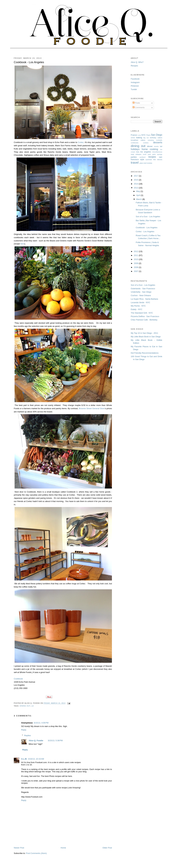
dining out (25, 706)
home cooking (150, 149)
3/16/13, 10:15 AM (36, 759)
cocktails (159, 140)
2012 (136, 251)
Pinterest (135, 86)
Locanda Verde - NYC (140, 302)
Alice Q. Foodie (36, 741)
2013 (136, 188)
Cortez (81, 142)
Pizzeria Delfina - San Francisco (145, 316)
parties (134, 157)
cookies (146, 143)
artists (133, 138)
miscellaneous (157, 152)
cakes (143, 140)
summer (149, 159)
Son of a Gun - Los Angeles (148, 217)
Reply (24, 730)
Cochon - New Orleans (141, 295)
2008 (136, 267)
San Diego (157, 135)
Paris (148, 135)
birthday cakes (156, 138)
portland (143, 157)
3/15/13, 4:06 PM (41, 723)
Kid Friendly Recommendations (145, 353)
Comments (139, 107)
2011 (136, 255)
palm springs (157, 154)
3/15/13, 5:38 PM (55, 741)
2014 (136, 184)
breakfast (134, 140)
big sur (146, 138)
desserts (158, 142)
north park (147, 154)
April (139, 195)
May (138, 191)
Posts (136, 103)
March (139, 199)
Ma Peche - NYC (138, 306)
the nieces (158, 159)
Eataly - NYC (137, 309)
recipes (152, 157)
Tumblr (134, 89)
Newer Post (19, 848)
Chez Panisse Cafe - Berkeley (144, 320)
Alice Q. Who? (137, 62)
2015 (136, 180)
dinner (150, 146)
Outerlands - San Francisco (143, 289)
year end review (146, 163)
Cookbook (18, 679)
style (142, 159)
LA (33, 706)
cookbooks (135, 143)
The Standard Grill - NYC (142, 313)
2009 (136, 263)
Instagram (135, 82)
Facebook (135, 79)
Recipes (134, 66)
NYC (144, 135)
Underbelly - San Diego (141, 292)
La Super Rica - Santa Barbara (144, 299)
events (156, 146)
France (134, 135)
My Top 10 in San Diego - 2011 (144, 333)
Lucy (139, 135)
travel (135, 163)
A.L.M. (24, 759)
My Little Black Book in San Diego (146, 337)
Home (63, 848)
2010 (136, 259)
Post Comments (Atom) (36, 853)
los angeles (146, 152)
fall (161, 146)
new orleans (136, 154)
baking (139, 138)
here (22, 244)
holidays (135, 149)
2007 (136, 271)
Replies (28, 735)
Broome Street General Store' (92, 408)
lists (138, 152)
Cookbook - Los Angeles (29, 62)
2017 (136, 176)
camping (151, 140)
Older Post (107, 848)
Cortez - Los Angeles (145, 231)
